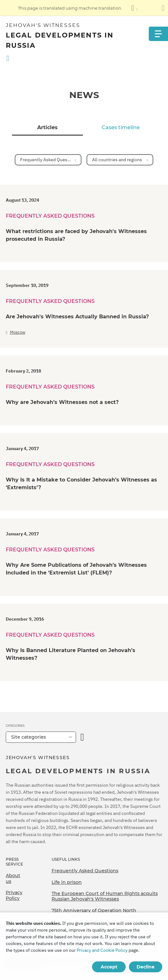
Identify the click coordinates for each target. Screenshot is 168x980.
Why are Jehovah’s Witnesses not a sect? (62, 402)
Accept (109, 967)
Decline (146, 967)
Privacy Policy (14, 895)
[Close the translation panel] (163, 8)
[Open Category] (82, 737)
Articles (47, 128)
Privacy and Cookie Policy (102, 950)
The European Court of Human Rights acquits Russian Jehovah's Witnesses (105, 896)
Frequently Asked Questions (85, 871)
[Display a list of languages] (134, 8)
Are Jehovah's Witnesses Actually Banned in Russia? (77, 317)
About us (13, 878)
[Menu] (158, 34)
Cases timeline (121, 128)
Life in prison (67, 882)
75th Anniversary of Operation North (94, 910)
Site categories (29, 737)
